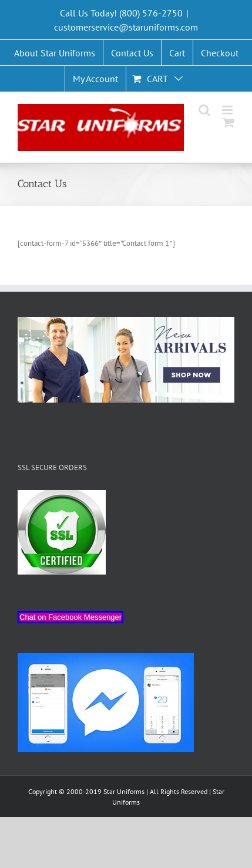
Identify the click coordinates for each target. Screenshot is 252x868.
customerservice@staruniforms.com (126, 27)
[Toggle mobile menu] (228, 110)
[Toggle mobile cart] (229, 122)
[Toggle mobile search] (204, 110)
